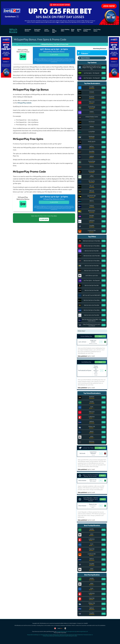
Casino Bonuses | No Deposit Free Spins (29, 44)
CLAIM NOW (44, 219)
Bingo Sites (73, 30)
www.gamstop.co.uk (83, 631)
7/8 (101, 342)
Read (100, 336)
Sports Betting (69, 636)
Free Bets (75, 636)
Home (15, 44)
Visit (104, 68)
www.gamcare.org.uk (72, 631)
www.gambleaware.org (62, 631)
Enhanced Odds (73, 635)
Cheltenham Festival (82, 635)
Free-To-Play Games (97, 30)
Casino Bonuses (47, 30)
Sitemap (52, 636)
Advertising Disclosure (100, 49)
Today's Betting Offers (65, 30)
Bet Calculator (49, 635)
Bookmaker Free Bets (37, 30)
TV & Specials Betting (87, 30)
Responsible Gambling (32, 635)
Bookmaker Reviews (28, 30)
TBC (101, 481)
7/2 (102, 371)
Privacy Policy (46, 636)
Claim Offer (54, 55)
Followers (94, 53)
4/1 (101, 453)
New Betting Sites (54, 31)
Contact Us (90, 635)
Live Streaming (42, 635)
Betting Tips (79, 30)
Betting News (56, 635)
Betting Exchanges (64, 635)
